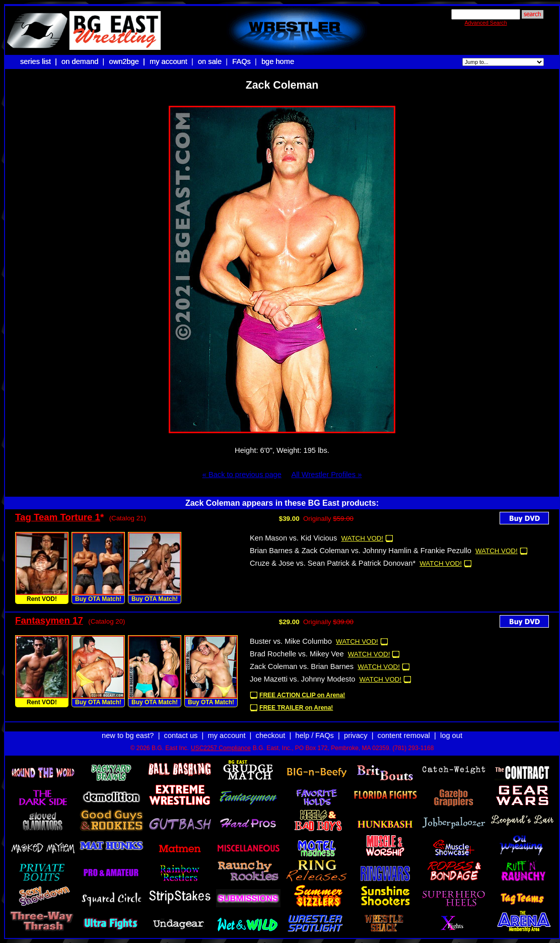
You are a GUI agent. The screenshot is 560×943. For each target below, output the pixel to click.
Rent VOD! (42, 599)
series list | (40, 61)
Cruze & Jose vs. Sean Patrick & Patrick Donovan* (333, 563)
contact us (181, 735)
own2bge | (128, 61)
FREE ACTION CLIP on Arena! (302, 695)
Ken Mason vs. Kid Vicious (293, 538)
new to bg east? (128, 735)
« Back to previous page (242, 475)
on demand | (84, 61)
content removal (404, 735)
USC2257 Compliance (221, 748)
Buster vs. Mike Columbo (291, 641)
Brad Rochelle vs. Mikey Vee (297, 654)
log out (451, 735)
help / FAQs (314, 735)
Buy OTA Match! (98, 599)
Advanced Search (485, 23)
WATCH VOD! (362, 538)
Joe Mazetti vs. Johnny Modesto (302, 679)
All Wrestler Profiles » (326, 475)
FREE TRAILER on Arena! (296, 708)
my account (168, 61)
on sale (210, 61)
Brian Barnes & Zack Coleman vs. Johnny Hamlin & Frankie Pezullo (361, 551)
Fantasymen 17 (49, 620)
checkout (271, 735)
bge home (278, 61)
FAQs (241, 61)
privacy (356, 735)
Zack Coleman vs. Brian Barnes (302, 666)
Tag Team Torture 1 (58, 517)
